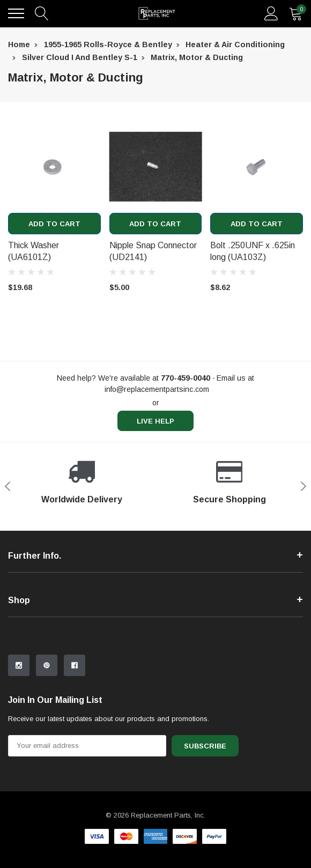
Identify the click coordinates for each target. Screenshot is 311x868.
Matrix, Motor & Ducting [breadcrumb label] (197, 57)
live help (155, 421)
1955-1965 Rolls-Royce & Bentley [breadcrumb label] (108, 44)
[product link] (54, 167)
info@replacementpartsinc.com (157, 389)
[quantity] (296, 13)
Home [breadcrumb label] (19, 44)
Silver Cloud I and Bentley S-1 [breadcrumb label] (80, 57)
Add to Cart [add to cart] (54, 224)
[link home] (157, 13)
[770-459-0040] (186, 378)
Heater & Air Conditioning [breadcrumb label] (235, 44)
